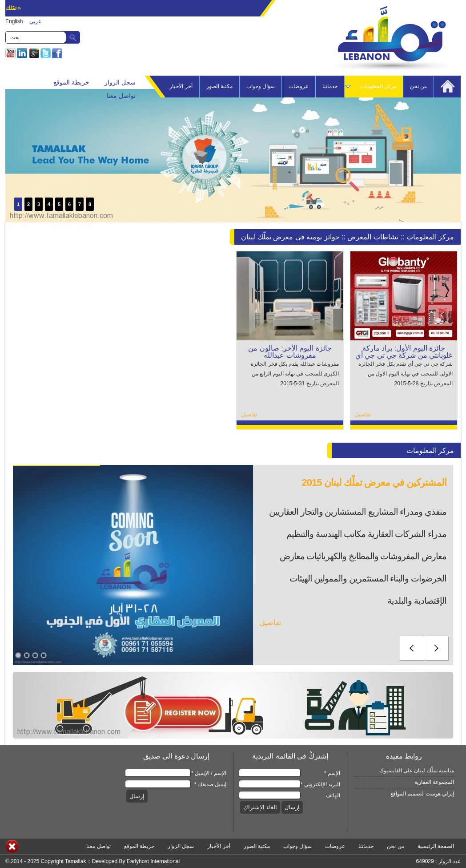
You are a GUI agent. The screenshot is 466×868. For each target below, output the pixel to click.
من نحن (418, 86)
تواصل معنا (121, 96)
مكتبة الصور (219, 86)
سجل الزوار (120, 82)
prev (412, 648)
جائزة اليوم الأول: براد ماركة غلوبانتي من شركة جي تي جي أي (404, 352)
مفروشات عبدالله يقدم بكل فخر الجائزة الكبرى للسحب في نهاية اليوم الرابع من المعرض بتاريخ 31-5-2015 (295, 374)
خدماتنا (330, 86)
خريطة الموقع (71, 82)
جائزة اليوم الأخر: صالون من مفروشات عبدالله (290, 352)
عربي (35, 21)
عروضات (299, 86)
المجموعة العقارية (434, 782)
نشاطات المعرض (373, 237)
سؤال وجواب (261, 86)
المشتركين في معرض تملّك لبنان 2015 (374, 482)
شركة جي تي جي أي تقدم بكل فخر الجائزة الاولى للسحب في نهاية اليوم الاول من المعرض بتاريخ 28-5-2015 (406, 374)
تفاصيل (363, 415)
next (436, 648)
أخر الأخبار (181, 86)
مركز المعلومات (374, 86)
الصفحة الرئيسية (436, 846)
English (14, 21)
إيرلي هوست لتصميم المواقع (422, 794)
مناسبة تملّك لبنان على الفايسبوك (417, 771)
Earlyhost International (153, 861)
